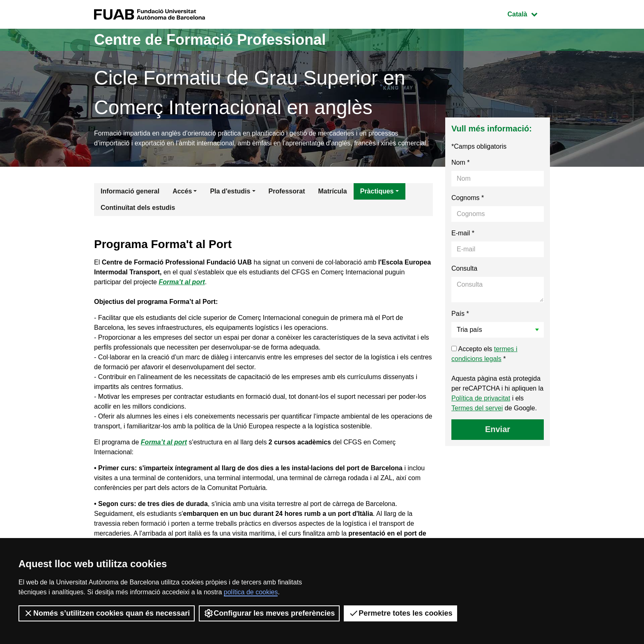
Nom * (460, 162)
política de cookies (251, 592)
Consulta (464, 268)
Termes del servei (477, 408)
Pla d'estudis (230, 191)
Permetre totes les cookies (400, 613)
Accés (182, 191)
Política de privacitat (481, 398)
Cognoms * (468, 198)
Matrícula (332, 191)
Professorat (287, 191)
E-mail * (463, 233)
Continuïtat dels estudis (138, 208)
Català (529, 13)
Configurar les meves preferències (269, 613)
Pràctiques (377, 191)
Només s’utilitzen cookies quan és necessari (107, 613)
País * (460, 314)
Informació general (130, 191)
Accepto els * (484, 354)
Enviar (498, 429)
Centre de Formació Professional (210, 40)
